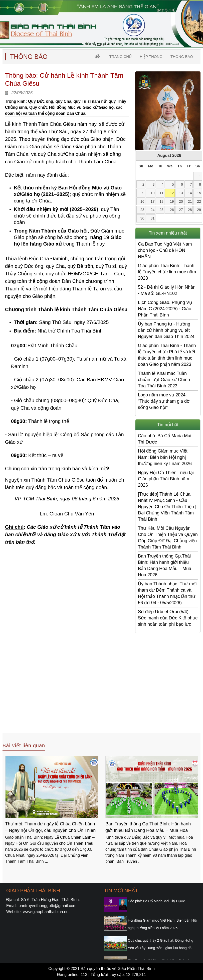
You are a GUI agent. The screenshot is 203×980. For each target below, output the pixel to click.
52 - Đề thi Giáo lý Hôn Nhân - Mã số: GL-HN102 (167, 290)
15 (199, 193)
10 (152, 193)
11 (161, 193)
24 (152, 210)
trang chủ (121, 57)
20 (181, 201)
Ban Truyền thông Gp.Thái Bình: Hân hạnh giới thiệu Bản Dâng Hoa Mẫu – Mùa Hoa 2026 (165, 565)
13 (181, 193)
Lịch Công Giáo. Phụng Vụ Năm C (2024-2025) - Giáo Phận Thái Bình (165, 309)
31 (152, 218)
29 (199, 210)
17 (152, 201)
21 (190, 201)
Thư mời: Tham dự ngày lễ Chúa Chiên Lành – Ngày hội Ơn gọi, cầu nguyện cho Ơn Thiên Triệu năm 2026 (51, 828)
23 (142, 210)
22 (199, 201)
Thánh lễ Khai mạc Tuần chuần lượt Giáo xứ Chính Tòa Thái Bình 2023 (164, 380)
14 (190, 193)
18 (161, 201)
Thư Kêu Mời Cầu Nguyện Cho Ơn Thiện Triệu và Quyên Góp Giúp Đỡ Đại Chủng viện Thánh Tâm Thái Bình (168, 538)
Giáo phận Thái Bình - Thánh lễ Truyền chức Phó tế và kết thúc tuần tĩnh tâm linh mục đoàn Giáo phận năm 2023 (167, 355)
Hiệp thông (151, 57)
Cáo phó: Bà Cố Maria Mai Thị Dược (165, 439)
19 (172, 201)
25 (161, 210)
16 (142, 201)
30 (142, 218)
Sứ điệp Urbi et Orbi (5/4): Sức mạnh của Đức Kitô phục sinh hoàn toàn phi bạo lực (168, 618)
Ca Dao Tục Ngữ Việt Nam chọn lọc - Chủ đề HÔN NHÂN (165, 250)
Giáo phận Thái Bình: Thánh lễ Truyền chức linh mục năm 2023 (167, 272)
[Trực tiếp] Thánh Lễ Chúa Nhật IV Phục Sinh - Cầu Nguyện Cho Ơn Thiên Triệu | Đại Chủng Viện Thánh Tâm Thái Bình (167, 507)
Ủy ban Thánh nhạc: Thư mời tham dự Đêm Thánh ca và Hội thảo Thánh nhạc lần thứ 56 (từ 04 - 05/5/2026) (167, 593)
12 (172, 193)
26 (172, 210)
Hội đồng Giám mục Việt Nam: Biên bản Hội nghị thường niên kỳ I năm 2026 (165, 457)
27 (181, 210)
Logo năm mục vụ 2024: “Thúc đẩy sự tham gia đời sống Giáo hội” (164, 401)
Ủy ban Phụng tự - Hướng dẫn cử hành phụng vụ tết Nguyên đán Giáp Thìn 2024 (166, 330)
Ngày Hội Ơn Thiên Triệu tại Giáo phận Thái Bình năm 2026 (166, 479)
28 (190, 210)
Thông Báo (182, 57)
